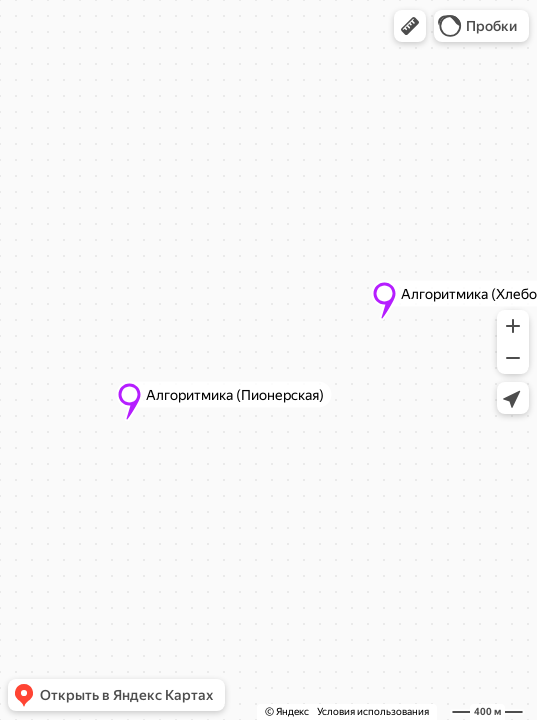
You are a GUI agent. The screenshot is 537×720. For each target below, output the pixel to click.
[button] (410, 26)
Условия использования (373, 711)
